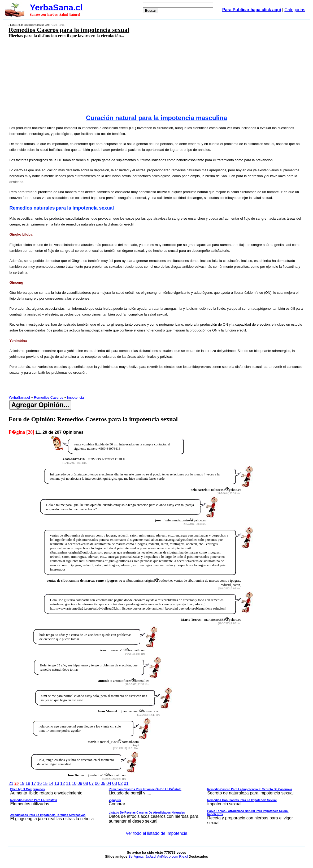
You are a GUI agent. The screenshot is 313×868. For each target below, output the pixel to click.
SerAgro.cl (136, 856)
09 (80, 783)
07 (92, 783)
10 (74, 783)
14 (51, 783)
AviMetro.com (168, 856)
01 (126, 783)
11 (68, 783)
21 (11, 783)
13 (57, 783)
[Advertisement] (129, 76)
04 (109, 783)
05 (103, 783)
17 (34, 783)
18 (28, 783)
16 (40, 783)
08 (86, 783)
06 (97, 783)
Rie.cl (183, 856)
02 (120, 783)
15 (45, 783)
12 (63, 783)
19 (22, 783)
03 (115, 783)
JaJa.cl (151, 856)
